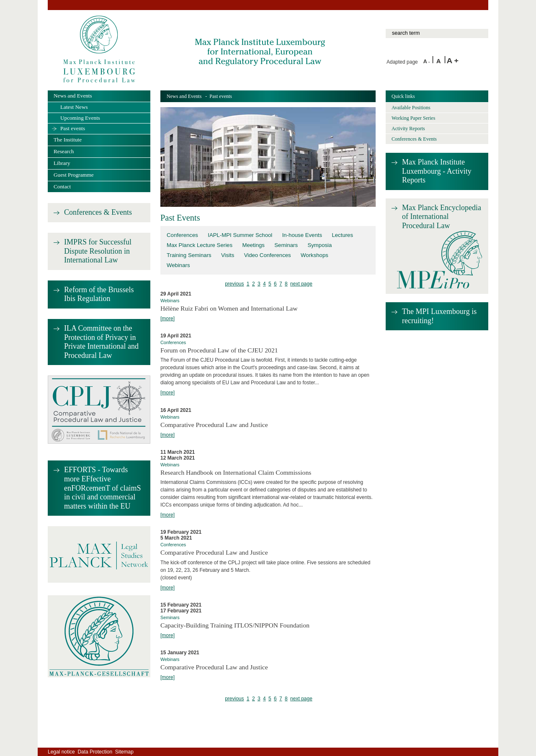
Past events (73, 128)
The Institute (68, 140)
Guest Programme (74, 175)
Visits (228, 255)
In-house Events (302, 235)
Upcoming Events (80, 118)
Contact (62, 186)
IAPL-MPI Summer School (240, 235)
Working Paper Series (413, 118)
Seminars (286, 245)
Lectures (342, 235)
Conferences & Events (98, 212)
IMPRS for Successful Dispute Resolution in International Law (98, 251)
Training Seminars (189, 255)
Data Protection (95, 752)
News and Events (184, 96)
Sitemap (124, 752)
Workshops (314, 255)
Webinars (178, 265)
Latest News (74, 107)
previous (234, 284)
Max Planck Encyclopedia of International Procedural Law (442, 217)
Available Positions (411, 108)
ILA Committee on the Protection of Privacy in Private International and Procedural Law (101, 342)
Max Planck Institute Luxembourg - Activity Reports (437, 171)
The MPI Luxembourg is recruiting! (439, 316)
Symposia (320, 245)
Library (62, 163)
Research (64, 151)
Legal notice (61, 752)
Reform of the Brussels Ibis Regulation (99, 294)
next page (301, 284)
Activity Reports (408, 129)
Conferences (182, 235)
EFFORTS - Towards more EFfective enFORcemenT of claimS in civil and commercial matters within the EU (103, 488)
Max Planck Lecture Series (200, 245)
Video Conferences (268, 255)
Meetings (253, 245)
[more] (167, 319)
